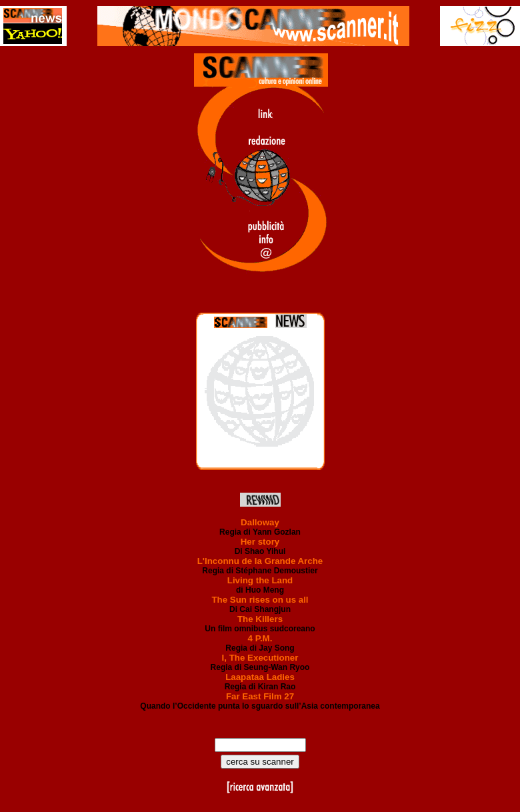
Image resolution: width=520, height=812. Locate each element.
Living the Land (260, 580)
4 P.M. (260, 638)
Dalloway (260, 522)
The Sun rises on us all (260, 600)
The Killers (260, 619)
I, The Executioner (260, 658)
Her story (260, 542)
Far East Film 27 (260, 696)
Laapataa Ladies (260, 677)
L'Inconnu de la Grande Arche (260, 561)
